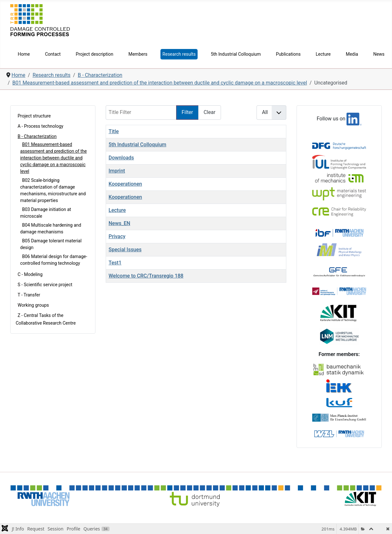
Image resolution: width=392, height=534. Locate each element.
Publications (288, 54)
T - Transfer (29, 295)
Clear (210, 112)
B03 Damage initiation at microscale (46, 213)
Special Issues (125, 250)
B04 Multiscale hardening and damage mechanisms (51, 228)
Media (352, 54)
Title (114, 131)
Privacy (117, 236)
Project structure (34, 116)
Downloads (121, 158)
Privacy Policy (366, 512)
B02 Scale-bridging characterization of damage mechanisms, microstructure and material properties (53, 190)
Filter (187, 112)
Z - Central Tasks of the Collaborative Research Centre (46, 319)
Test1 (115, 263)
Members (138, 54)
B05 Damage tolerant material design (51, 244)
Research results (179, 54)
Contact (53, 54)
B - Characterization (37, 136)
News (379, 54)
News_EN (119, 223)
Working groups (33, 305)
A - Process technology (41, 126)
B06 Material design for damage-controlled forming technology (54, 260)
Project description (95, 54)
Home (24, 54)
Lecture (323, 54)
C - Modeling (30, 274)
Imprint (117, 171)
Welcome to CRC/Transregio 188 (146, 276)
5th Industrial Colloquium (236, 54)
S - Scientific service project (45, 285)
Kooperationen (125, 184)
